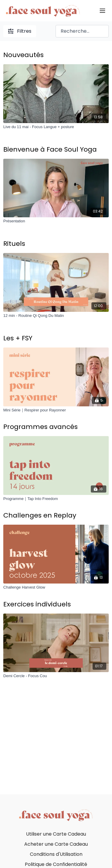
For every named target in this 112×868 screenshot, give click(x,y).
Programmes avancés (40, 427)
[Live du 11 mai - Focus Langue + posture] (56, 127)
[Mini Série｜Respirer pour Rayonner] (56, 410)
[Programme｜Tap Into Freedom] (56, 499)
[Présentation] (56, 221)
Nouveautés (23, 55)
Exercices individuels (37, 604)
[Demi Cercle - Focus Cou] (56, 676)
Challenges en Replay (40, 515)
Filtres (20, 31)
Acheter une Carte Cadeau (56, 844)
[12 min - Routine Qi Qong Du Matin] (56, 316)
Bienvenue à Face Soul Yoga (50, 149)
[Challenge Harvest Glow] (56, 587)
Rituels (14, 244)
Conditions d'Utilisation (56, 854)
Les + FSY (18, 338)
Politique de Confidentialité (56, 864)
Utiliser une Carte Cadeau (56, 834)
